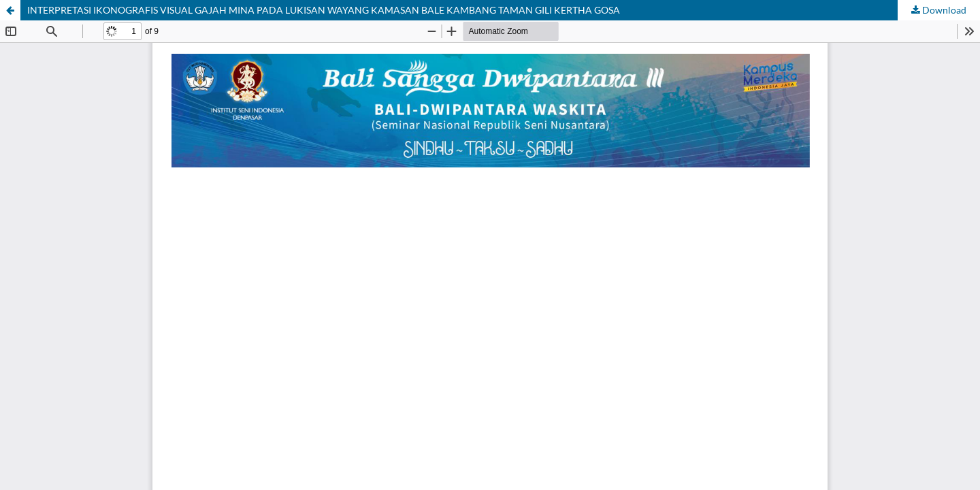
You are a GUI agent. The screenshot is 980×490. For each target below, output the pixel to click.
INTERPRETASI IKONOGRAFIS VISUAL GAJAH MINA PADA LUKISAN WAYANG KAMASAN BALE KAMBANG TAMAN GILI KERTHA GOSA (324, 10)
